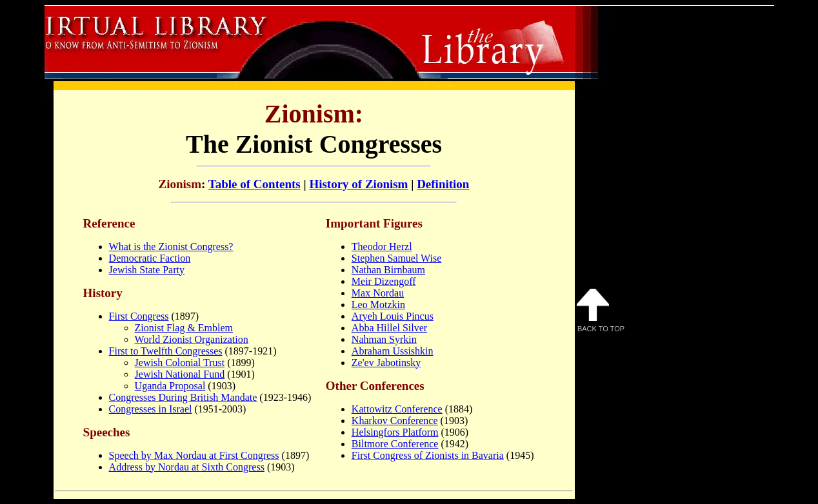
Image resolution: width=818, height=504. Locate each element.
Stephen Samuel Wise (396, 258)
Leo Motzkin (378, 305)
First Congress (139, 316)
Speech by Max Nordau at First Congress (194, 455)
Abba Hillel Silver (389, 328)
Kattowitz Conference (397, 409)
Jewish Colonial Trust (180, 363)
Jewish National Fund (180, 374)
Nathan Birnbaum (388, 270)
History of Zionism (358, 184)
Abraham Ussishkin (393, 351)
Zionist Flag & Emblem (184, 328)
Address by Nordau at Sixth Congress (187, 467)
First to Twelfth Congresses (166, 351)
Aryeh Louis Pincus (393, 316)
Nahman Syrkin (384, 339)
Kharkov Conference (395, 421)
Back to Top (601, 311)
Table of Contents (254, 184)
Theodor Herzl (382, 247)
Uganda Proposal (170, 386)
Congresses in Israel (151, 409)
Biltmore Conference (395, 444)
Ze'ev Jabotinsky (386, 363)
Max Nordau (378, 293)
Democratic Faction (150, 258)
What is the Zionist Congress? (171, 247)
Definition (443, 184)
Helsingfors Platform (395, 432)
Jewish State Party (147, 270)
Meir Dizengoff (384, 281)
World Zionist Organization (192, 339)
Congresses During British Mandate (183, 397)
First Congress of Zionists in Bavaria (428, 455)
